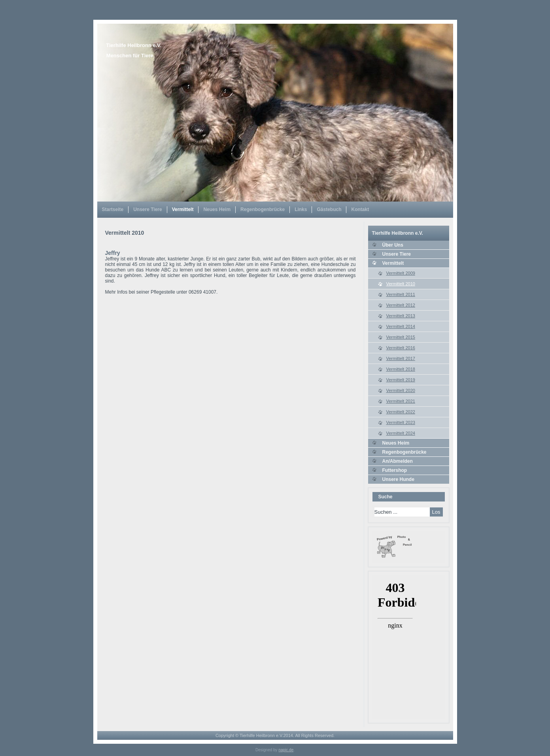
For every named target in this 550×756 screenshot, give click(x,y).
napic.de (286, 750)
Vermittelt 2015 (401, 337)
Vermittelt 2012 (401, 305)
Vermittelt (183, 209)
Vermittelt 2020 (401, 390)
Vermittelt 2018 (401, 369)
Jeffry (113, 253)
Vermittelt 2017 (401, 358)
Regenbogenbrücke (263, 209)
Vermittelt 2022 (401, 412)
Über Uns (393, 245)
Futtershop (395, 470)
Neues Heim (217, 209)
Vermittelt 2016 (401, 348)
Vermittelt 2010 (401, 284)
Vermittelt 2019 (401, 380)
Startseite (113, 209)
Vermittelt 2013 (401, 316)
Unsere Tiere (148, 209)
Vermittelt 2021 (401, 401)
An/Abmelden (398, 461)
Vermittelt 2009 (401, 273)
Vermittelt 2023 (401, 422)
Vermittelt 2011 (401, 294)
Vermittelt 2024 (401, 433)
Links (301, 209)
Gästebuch (329, 209)
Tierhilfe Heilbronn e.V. (134, 45)
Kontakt (360, 209)
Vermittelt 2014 (401, 326)
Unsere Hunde (398, 479)
